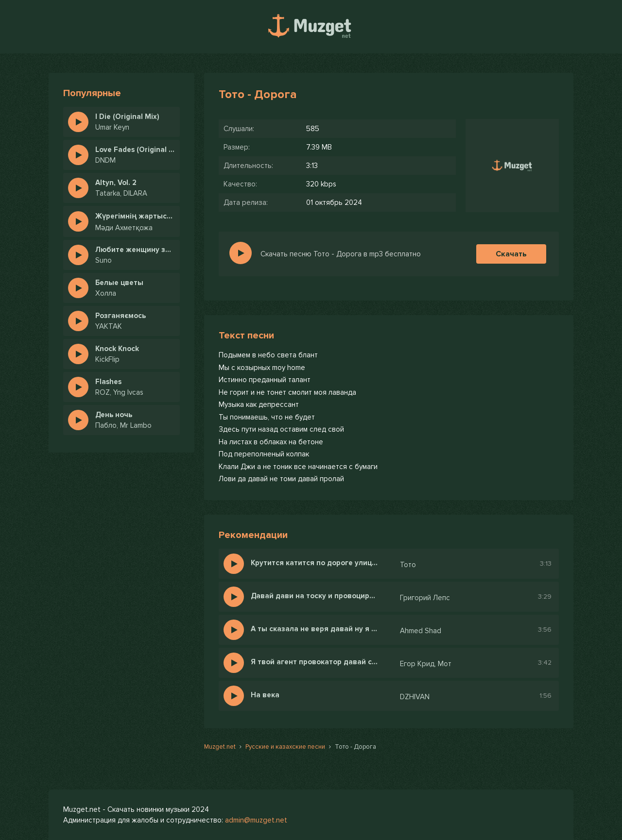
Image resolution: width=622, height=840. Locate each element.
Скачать (511, 254)
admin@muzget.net (256, 820)
